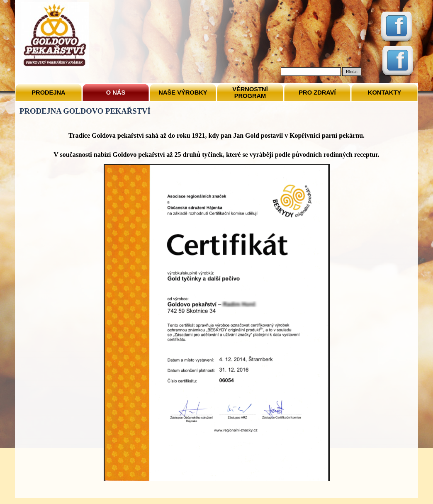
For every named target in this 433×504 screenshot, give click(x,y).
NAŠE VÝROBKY (183, 93)
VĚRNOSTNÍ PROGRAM (250, 93)
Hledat (352, 72)
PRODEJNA (48, 93)
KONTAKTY (384, 93)
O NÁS (116, 93)
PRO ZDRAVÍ (317, 93)
